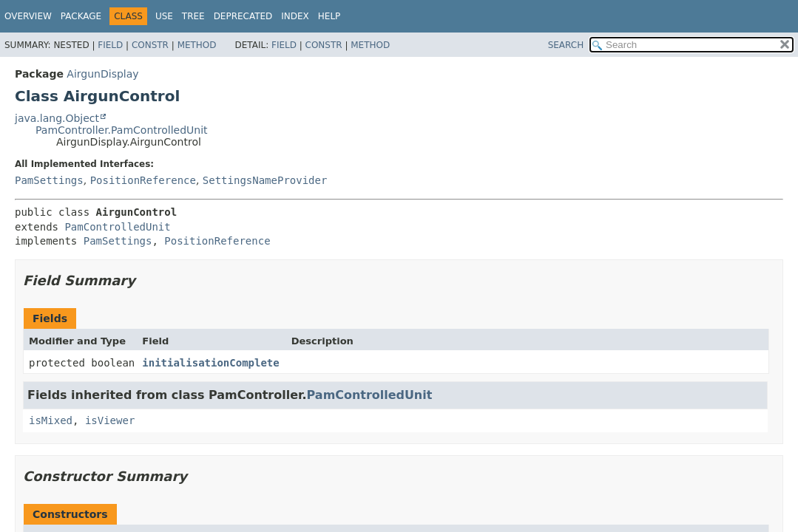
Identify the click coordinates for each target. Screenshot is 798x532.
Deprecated (243, 16)
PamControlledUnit (117, 227)
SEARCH (566, 45)
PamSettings (49, 180)
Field (110, 45)
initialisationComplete (210, 363)
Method (197, 45)
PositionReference (143, 180)
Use (164, 16)
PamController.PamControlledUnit (122, 130)
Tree (193, 16)
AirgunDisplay (102, 74)
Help (329, 16)
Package (81, 16)
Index (295, 16)
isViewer (110, 420)
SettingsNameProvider (265, 180)
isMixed (51, 420)
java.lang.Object (57, 118)
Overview (28, 16)
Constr (150, 45)
